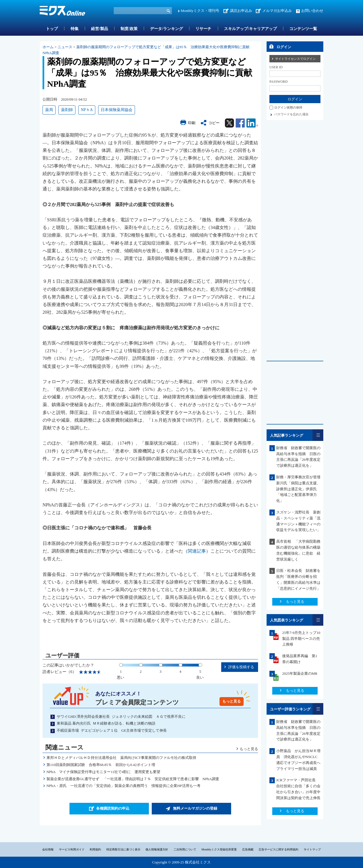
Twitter (229, 123)
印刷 (192, 123)
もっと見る (232, 701)
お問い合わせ (312, 11)
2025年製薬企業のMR (300, 673)
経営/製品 (100, 29)
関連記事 (197, 551)
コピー (214, 123)
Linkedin (252, 123)
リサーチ (203, 29)
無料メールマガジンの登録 (195, 808)
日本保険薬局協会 (117, 110)
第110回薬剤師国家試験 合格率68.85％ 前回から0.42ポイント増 (101, 765)
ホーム (48, 47)
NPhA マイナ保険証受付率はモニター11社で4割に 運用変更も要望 (104, 772)
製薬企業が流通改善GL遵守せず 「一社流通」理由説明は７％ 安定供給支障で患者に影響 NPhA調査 (133, 779)
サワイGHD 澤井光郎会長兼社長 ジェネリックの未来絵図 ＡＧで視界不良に (121, 717)
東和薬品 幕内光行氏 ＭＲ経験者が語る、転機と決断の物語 (106, 723)
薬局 (49, 110)
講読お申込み (241, 11)
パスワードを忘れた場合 (291, 114)
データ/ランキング (166, 29)
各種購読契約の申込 (113, 808)
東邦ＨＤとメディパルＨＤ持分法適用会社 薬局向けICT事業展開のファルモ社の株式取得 (121, 758)
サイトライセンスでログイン (295, 59)
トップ (52, 29)
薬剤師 (67, 110)
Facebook (240, 123)
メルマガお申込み (277, 11)
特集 (75, 29)
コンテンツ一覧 (303, 29)
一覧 (318, 435)
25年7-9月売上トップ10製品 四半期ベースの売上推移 (301, 639)
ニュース (65, 47)
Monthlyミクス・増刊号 (200, 11)
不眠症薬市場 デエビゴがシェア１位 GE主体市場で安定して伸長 (112, 730)
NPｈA (87, 110)
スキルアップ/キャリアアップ (250, 29)
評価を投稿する (241, 667)
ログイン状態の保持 (288, 107)
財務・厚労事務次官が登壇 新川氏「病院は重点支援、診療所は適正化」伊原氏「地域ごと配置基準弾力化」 (298, 489)
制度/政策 (129, 29)
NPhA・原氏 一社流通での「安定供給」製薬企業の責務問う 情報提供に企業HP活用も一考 (124, 786)
